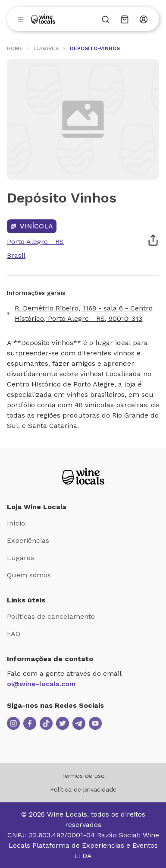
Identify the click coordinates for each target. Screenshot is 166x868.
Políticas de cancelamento (51, 616)
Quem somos (29, 575)
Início (16, 523)
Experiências (28, 540)
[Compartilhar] (153, 240)
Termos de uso (83, 776)
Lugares (20, 558)
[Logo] (43, 19)
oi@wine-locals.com (41, 684)
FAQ (14, 634)
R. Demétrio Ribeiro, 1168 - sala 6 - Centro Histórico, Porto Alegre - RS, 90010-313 (84, 313)
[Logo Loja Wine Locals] (83, 476)
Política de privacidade (83, 789)
